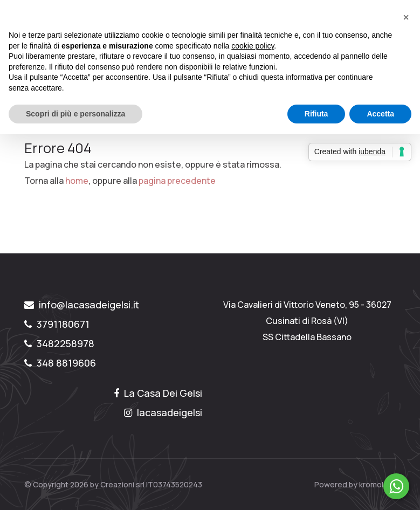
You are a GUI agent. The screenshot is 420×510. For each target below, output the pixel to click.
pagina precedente (177, 181)
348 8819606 (60, 363)
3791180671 (57, 324)
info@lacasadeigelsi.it (82, 305)
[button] (406, 17)
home (77, 181)
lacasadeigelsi (163, 412)
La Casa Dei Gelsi (158, 393)
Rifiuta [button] (316, 114)
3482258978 (59, 343)
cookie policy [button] (253, 46)
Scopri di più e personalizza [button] (75, 114)
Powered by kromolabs (355, 484)
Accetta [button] (380, 114)
